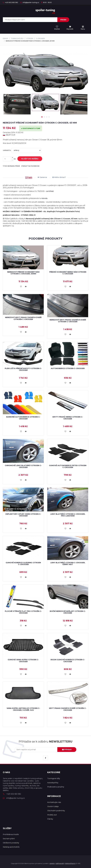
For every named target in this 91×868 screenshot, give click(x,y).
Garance (42, 177)
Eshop (5, 39)
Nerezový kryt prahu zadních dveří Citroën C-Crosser (23, 318)
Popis (29, 177)
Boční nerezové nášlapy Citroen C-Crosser (68, 612)
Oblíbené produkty (11, 843)
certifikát (50, 191)
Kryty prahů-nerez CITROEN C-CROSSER (68, 418)
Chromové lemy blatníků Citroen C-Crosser (23, 466)
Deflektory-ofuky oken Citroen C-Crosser (23, 515)
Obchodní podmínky (56, 811)
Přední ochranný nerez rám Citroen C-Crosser (68, 273)
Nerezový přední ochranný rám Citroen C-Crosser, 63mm (23, 273)
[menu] (70, 28)
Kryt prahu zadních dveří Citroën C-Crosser (68, 709)
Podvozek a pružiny (56, 787)
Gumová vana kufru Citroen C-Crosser (23, 661)
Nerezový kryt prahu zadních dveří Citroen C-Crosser (68, 321)
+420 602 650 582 (10, 2)
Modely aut (52, 815)
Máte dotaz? (59, 177)
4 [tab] (49, 117)
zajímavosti (60, 863)
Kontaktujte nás (54, 802)
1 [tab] (42, 117)
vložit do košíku (28, 159)
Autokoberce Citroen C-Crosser (68, 368)
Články (50, 819)
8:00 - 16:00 (47, 2)
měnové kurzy (70, 863)
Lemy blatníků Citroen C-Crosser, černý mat (68, 563)
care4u (52, 863)
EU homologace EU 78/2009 (72, 208)
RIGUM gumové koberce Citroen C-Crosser (68, 661)
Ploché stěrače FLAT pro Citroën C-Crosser (23, 612)
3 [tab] (47, 117)
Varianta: (22, 150)
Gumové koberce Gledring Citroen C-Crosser (23, 563)
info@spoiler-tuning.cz (30, 2)
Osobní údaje (53, 806)
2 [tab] (44, 117)
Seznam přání (9, 839)
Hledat (63, 20)
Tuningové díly (17, 39)
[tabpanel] (45, 102)
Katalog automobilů (11, 847)
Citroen (30, 39)
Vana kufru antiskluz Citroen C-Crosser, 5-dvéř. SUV (23, 709)
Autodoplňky (53, 783)
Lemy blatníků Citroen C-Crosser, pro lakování (68, 515)
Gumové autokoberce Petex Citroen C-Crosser (68, 466)
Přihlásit (67, 750)
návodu (44, 198)
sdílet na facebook (30, 166)
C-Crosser (40, 39)
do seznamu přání (11, 166)
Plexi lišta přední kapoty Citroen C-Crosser (23, 369)
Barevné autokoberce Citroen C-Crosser (23, 418)
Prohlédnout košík (11, 834)
